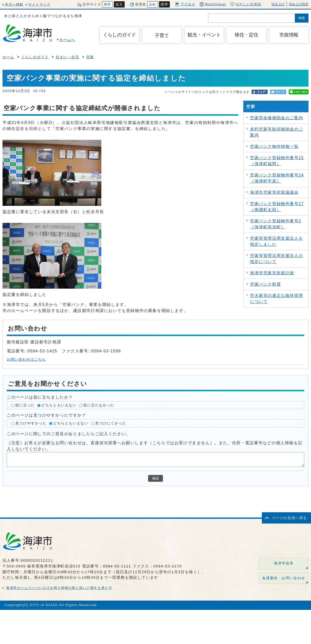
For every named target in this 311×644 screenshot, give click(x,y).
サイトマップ (39, 4)
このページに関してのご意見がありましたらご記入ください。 (69, 434)
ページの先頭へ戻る (289, 518)
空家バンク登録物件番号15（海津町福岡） (277, 161)
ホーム (8, 57)
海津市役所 (284, 563)
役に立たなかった (99, 405)
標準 (107, 4)
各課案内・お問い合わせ (284, 578)
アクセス (185, 4)
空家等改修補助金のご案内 (277, 118)
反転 (153, 4)
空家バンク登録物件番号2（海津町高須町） (276, 224)
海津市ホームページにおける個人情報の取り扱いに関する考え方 (59, 588)
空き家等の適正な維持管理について (277, 299)
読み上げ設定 (299, 4)
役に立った (25, 405)
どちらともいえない (59, 405)
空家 (90, 57)
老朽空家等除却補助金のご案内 (277, 132)
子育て (162, 36)
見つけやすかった (31, 424)
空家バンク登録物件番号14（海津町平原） (277, 178)
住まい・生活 (67, 57)
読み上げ (278, 4)
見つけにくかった (111, 424)
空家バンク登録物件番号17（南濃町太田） (277, 207)
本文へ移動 (14, 4)
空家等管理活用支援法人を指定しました (277, 241)
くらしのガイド (35, 57)
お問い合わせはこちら (26, 360)
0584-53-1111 (117, 566)
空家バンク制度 (265, 284)
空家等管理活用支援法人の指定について (277, 259)
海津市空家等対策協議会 (274, 192)
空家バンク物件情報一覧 (274, 146)
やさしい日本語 (246, 4)
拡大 (119, 4)
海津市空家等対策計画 (272, 273)
